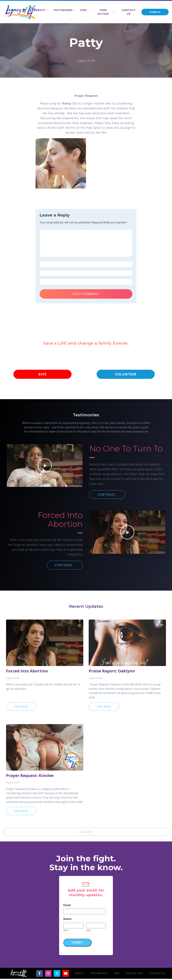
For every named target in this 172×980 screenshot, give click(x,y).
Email (67, 906)
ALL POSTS (86, 833)
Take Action (103, 12)
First (66, 931)
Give (83, 10)
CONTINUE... (107, 496)
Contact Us (129, 12)
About (41, 10)
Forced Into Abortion (27, 672)
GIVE (42, 375)
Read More (21, 708)
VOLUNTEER (126, 375)
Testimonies (63, 10)
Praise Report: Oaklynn (112, 672)
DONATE (155, 12)
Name (67, 920)
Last (89, 931)
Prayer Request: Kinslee (30, 777)
